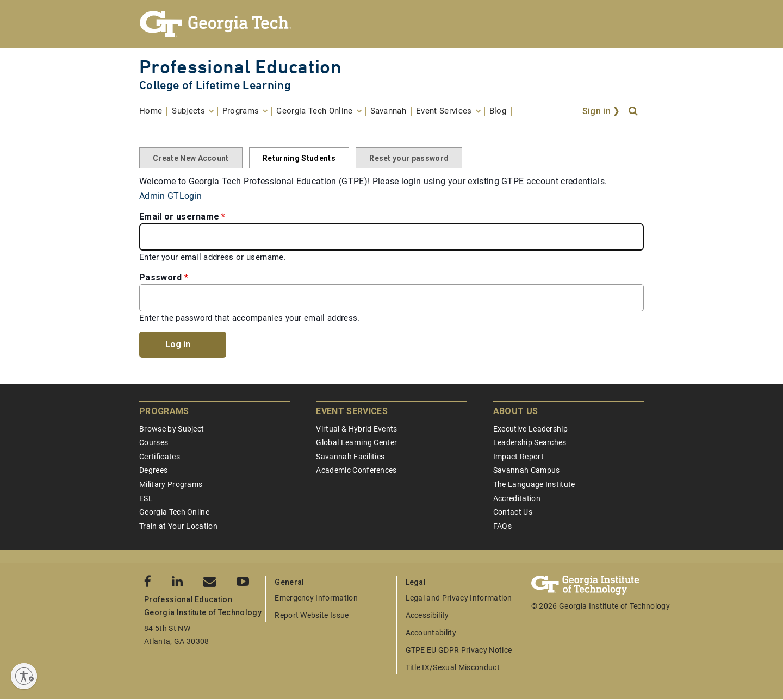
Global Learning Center (356, 442)
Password (161, 277)
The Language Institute (534, 484)
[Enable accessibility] (24, 676)
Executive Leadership (530, 429)
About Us (516, 411)
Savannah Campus (527, 470)
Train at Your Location (178, 526)
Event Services (352, 411)
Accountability (431, 633)
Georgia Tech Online (174, 512)
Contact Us (513, 512)
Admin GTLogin (170, 196)
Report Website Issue (312, 615)
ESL (146, 498)
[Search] (634, 111)
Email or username (179, 217)
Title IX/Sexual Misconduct (453, 667)
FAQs (502, 526)
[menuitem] (153, 111)
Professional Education (240, 67)
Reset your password (409, 158)
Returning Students (299, 158)
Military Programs (171, 484)
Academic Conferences (356, 470)
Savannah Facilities (350, 457)
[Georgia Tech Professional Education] (391, 24)
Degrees (153, 470)
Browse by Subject (172, 429)
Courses (154, 442)
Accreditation (517, 498)
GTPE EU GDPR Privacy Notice (459, 650)
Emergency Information (316, 598)
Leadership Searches (530, 442)
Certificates (160, 457)
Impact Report (518, 457)
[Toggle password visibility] (632, 298)
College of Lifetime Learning (215, 85)
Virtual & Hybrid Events (356, 429)
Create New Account (191, 158)
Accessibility (427, 615)
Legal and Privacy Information (459, 598)
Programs (164, 411)
